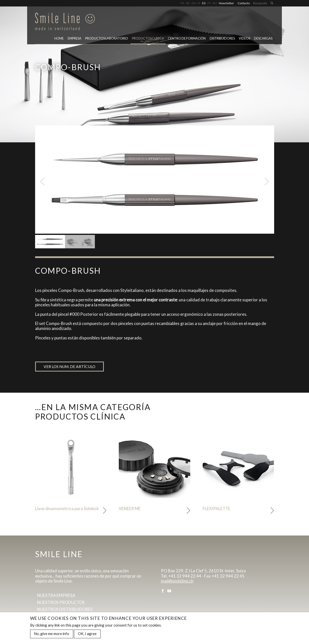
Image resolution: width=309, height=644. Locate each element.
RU (215, 3)
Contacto (244, 3)
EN (194, 3)
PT (209, 3)
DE (188, 3)
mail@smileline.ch (177, 582)
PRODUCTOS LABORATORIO (107, 39)
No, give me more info (52, 634)
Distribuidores (222, 39)
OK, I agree (87, 634)
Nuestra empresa (57, 596)
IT (199, 3)
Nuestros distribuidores (66, 611)
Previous (41, 182)
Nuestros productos (62, 604)
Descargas (263, 39)
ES (204, 3)
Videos (245, 39)
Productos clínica (148, 39)
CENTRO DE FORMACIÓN (187, 39)
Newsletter (226, 3)
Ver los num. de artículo (70, 367)
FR (182, 3)
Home (59, 39)
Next (268, 182)
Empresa (75, 39)
